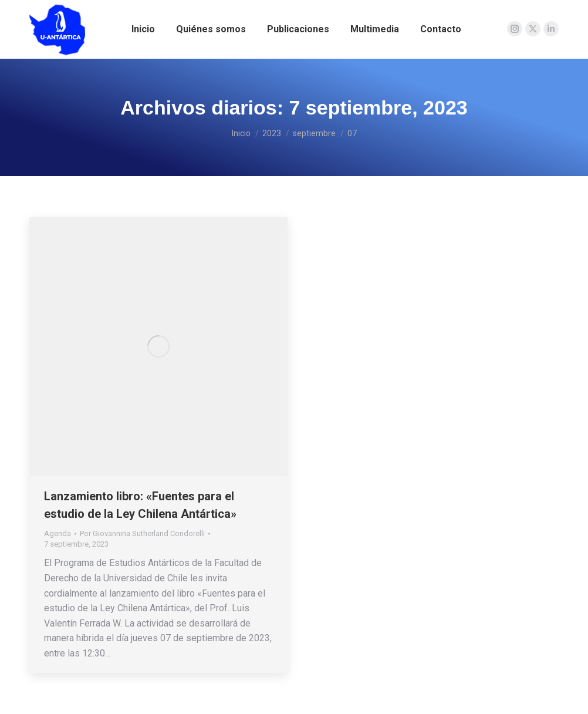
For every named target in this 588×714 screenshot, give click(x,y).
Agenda (58, 533)
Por (142, 533)
